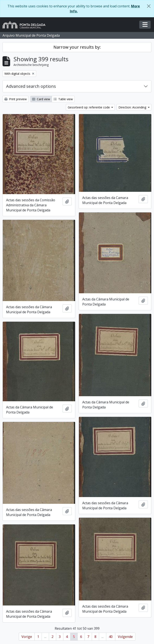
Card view (41, 99)
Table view (63, 99)
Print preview (16, 99)
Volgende (125, 637)
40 (111, 637)
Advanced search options (31, 86)
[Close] (149, 6)
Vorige (27, 637)
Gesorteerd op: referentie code (89, 107)
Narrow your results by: (77, 47)
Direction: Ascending (133, 107)
